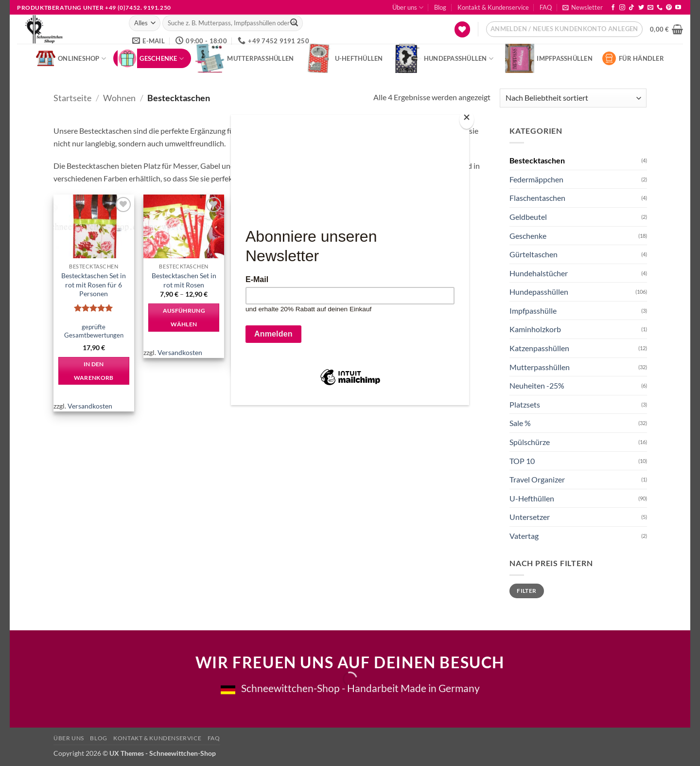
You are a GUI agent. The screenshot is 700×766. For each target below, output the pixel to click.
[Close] (467, 119)
